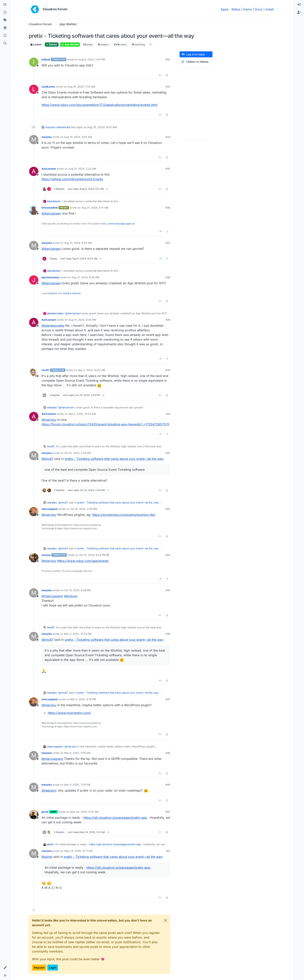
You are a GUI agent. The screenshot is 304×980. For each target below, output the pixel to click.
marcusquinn (50, 509)
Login (53, 968)
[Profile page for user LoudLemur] (34, 89)
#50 (168, 812)
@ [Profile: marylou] (49, 420)
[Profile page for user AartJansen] (34, 171)
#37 (168, 243)
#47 (168, 699)
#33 (168, 87)
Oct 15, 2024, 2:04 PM (78, 453)
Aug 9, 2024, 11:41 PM (92, 59)
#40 (168, 370)
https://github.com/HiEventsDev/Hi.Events (72, 179)
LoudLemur (48, 87)
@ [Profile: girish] (47, 857)
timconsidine (50, 208)
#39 (168, 320)
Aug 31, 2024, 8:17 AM (95, 208)
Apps (224, 9)
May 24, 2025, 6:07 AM (84, 812)
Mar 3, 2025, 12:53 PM (78, 634)
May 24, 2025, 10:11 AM (78, 851)
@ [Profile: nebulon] (49, 790)
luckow (46, 555)
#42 (168, 453)
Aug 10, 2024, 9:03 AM (78, 137)
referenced (63, 127)
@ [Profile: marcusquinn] (52, 596)
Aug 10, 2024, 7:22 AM (81, 87)
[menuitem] (299, 5)
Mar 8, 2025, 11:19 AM (77, 753)
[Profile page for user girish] (34, 814)
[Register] (299, 12)
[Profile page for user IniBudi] (34, 62)
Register (39, 968)
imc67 (45, 370)
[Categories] (5, 5)
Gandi (66, 293)
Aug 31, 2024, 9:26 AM (85, 277)
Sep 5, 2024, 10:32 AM (92, 370)
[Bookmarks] (5, 36)
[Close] (165, 920)
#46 (168, 634)
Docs (259, 9)
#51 (168, 851)
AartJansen (49, 169)
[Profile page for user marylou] (34, 140)
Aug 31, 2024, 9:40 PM (82, 320)
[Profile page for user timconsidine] (34, 210)
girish (45, 812)
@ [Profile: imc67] (47, 459)
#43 (168, 509)
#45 (168, 590)
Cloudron (52, 293)
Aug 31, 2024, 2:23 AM (82, 169)
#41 (168, 414)
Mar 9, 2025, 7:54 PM (77, 785)
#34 (168, 137)
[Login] (299, 5)
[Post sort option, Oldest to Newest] (196, 62)
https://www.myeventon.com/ (69, 713)
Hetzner (77, 293)
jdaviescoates (50, 277)
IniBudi (46, 59)
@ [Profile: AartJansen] (51, 213)
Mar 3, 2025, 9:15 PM (83, 699)
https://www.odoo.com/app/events (83, 561)
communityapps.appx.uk (121, 224)
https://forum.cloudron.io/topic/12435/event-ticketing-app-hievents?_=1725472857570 (105, 424)
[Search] (5, 43)
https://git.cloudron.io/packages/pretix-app (115, 818)
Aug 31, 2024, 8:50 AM (78, 243)
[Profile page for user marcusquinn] (34, 512)
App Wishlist (70, 44)
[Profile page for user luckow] (34, 558)
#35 (168, 169)
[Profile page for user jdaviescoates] (34, 280)
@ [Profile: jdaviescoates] (53, 326)
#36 (168, 208)
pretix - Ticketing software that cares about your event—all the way (114, 459)
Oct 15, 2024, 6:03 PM (92, 555)
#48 (168, 753)
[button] (5, 968)
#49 (168, 785)
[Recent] (5, 12)
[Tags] (5, 20)
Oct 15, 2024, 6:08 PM (78, 590)
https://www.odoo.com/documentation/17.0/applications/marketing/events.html (99, 105)
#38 (168, 277)
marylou (50, 127)
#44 (168, 555)
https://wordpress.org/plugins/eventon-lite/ (124, 515)
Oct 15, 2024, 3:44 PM (84, 509)
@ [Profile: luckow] (71, 596)
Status (236, 9)
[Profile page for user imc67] (34, 373)
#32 (168, 59)
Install (270, 9)
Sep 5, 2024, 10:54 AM (82, 414)
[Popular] (5, 28)
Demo (248, 9)
